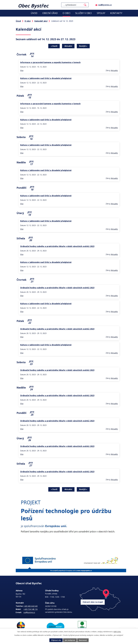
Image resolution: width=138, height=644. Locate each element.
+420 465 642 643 (31, 606)
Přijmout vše (56, 640)
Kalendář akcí (41, 21)
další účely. (117, 632)
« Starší (54, 46)
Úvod (34, 13)
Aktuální (68, 46)
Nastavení (83, 640)
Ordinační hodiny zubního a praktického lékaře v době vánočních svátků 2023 (57, 246)
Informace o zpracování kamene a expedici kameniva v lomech (50, 62)
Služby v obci (84, 13)
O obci (66, 13)
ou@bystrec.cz (105, 5)
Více (22, 70)
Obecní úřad (50, 13)
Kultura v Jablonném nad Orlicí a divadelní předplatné (46, 78)
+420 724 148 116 (31, 609)
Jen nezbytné (70, 640)
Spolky (101, 13)
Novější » (83, 46)
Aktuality (114, 70)
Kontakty (116, 13)
